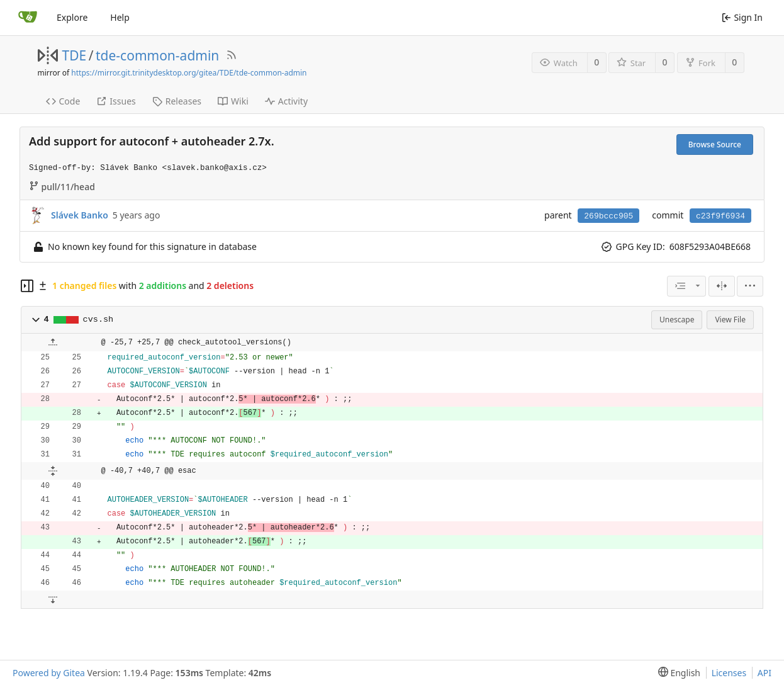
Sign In (742, 17)
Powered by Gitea (49, 673)
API (764, 673)
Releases (177, 101)
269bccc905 (608, 216)
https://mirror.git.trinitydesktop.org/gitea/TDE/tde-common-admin (189, 73)
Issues (116, 101)
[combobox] (686, 286)
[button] (36, 320)
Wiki (233, 101)
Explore (72, 17)
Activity (286, 101)
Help (120, 17)
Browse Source (715, 144)
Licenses (729, 673)
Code (63, 101)
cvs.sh (98, 320)
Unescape (677, 320)
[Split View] (722, 286)
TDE (75, 55)
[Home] (28, 18)
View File (730, 320)
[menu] (750, 286)
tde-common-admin (157, 55)
